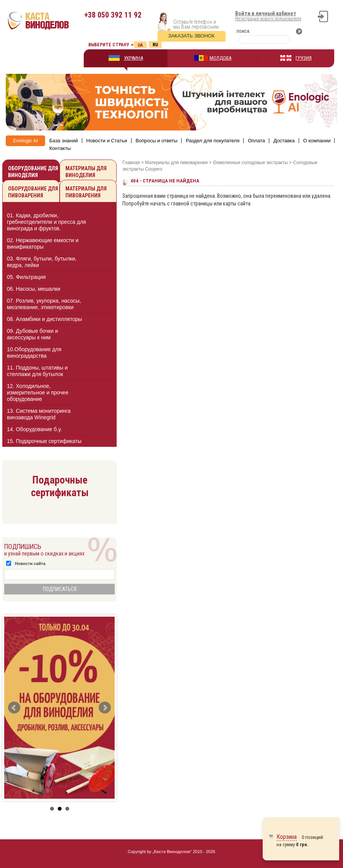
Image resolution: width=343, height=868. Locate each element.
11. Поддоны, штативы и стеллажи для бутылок (37, 371)
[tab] (59, 223)
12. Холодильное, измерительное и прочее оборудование (38, 392)
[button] (104, 221)
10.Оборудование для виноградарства (34, 353)
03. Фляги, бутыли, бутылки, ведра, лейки (42, 262)
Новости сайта (30, 563)
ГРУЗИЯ (304, 58)
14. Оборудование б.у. (34, 429)
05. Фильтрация (26, 277)
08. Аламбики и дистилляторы (45, 319)
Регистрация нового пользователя (268, 19)
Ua (140, 45)
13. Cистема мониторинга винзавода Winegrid (39, 414)
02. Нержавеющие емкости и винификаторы (43, 243)
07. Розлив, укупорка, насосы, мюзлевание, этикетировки (44, 304)
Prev (14, 708)
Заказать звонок (192, 36)
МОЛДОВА (220, 58)
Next (105, 708)
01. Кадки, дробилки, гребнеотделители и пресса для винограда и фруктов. (46, 222)
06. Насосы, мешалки (34, 289)
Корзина (287, 837)
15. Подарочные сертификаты (44, 441)
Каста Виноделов (172, 852)
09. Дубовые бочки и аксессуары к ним (33, 334)
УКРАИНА (133, 58)
